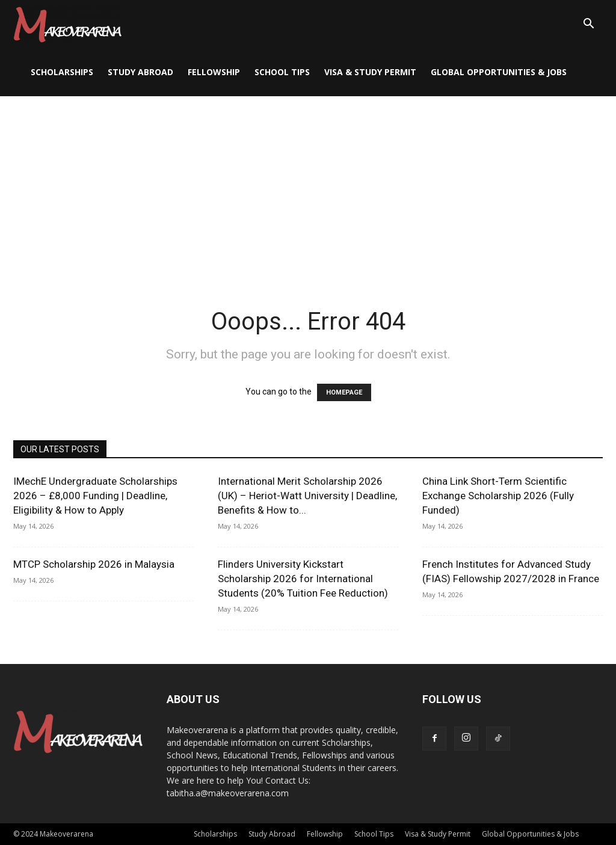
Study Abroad (140, 72)
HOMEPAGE (344, 392)
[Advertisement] (308, 186)
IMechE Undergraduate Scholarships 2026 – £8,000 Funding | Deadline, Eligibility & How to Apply (95, 496)
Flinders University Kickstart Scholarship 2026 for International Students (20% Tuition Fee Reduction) (303, 579)
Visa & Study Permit (370, 72)
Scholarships (62, 72)
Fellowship (214, 72)
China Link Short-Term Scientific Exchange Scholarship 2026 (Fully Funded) (498, 496)
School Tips (282, 72)
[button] (588, 25)
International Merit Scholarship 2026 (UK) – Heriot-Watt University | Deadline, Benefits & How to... (307, 496)
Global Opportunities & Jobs (499, 72)
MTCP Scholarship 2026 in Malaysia (94, 564)
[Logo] (67, 24)
